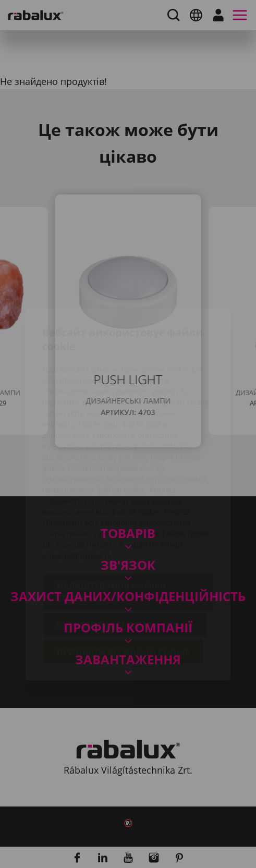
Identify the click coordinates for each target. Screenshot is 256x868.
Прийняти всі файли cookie (123, 591)
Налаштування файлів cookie (111, 532)
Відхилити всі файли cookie (125, 565)
